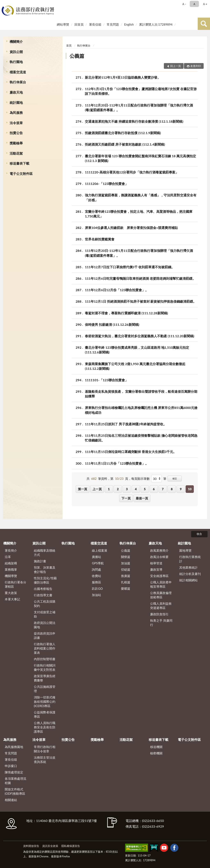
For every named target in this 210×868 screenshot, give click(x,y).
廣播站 (96, 557)
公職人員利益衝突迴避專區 (161, 606)
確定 (175, 478)
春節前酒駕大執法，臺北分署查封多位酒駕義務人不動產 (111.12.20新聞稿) (140, 336)
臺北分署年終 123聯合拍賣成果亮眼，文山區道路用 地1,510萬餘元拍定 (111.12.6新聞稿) (137, 350)
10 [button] (190, 489)
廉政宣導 (156, 569)
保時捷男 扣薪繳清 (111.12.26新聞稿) (112, 324)
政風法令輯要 (159, 557)
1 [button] (109, 489)
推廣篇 (126, 576)
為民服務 (16, 113)
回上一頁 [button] (176, 66)
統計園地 (16, 102)
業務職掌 (11, 569)
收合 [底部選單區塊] (199, 534)
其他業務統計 (188, 567)
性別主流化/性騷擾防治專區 (45, 580)
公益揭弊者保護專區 (45, 714)
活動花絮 (16, 153)
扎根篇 (126, 582)
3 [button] (127, 489)
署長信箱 (95, 24)
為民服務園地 (14, 747)
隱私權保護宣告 (71, 846)
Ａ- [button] (184, 4)
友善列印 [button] (196, 66)
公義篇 (77, 56)
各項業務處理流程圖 (15, 781)
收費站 (96, 576)
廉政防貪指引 (159, 614)
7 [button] (163, 489)
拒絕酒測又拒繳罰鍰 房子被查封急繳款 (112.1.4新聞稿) (125, 144)
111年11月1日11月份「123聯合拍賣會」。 (117, 463)
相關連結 (11, 800)
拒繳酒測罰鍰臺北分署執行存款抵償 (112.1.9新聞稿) (123, 133)
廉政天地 (16, 92)
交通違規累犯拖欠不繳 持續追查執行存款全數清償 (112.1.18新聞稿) (134, 121)
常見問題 (113, 24)
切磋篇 (126, 569)
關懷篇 (126, 557)
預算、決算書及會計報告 (45, 570)
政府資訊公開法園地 (45, 625)
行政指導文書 (43, 595)
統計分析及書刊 (190, 574)
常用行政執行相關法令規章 (45, 749)
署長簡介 (11, 550)
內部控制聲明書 (45, 659)
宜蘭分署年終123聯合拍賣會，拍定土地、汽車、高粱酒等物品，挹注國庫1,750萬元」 (139, 214)
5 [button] (145, 489)
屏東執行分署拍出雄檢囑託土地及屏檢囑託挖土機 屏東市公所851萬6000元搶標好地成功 (141, 410)
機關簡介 (16, 41)
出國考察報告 (43, 589)
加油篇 (126, 563)
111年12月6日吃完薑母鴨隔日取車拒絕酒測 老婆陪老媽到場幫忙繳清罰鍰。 (140, 278)
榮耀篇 (126, 588)
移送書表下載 (19, 163)
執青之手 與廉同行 (161, 623)
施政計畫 (40, 561)
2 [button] (118, 489)
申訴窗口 (11, 766)
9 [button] (181, 489)
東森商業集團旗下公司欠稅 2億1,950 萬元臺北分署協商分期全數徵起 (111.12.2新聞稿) (135, 366)
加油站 (96, 595)
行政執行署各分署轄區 (15, 584)
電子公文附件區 (21, 174)
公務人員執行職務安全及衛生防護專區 (45, 727)
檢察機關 (156, 753)
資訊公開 (16, 52)
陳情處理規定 (14, 772)
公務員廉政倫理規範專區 (161, 595)
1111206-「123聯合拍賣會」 (107, 184)
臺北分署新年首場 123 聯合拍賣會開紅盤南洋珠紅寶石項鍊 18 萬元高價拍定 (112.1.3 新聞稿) (140, 158)
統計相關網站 (188, 580)
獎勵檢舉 (16, 143)
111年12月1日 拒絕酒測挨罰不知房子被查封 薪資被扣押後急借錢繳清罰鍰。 (141, 301)
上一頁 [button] (97, 489)
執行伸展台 (18, 82)
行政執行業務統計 (190, 559)
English (129, 24)
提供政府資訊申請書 (45, 635)
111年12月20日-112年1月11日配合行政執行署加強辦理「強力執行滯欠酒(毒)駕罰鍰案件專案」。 (139, 107)
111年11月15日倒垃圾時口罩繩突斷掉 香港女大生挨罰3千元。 (131, 452)
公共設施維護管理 (45, 689)
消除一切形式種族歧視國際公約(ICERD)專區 (45, 702)
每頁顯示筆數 (140, 479)
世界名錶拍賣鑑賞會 (100, 239)
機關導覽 (11, 576)
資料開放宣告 (31, 846)
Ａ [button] (194, 4)
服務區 (96, 582)
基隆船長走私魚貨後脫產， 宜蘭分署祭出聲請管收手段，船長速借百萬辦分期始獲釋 (141, 394)
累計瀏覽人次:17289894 (156, 24)
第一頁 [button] (83, 489)
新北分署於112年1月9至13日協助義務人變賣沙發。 (123, 77)
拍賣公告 (16, 133)
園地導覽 (185, 550)
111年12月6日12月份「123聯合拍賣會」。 (117, 290)
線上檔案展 (100, 550)
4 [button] (136, 489)
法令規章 (16, 123)
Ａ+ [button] (205, 4)
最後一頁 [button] (142, 498)
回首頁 (79, 24)
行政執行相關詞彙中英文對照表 (45, 667)
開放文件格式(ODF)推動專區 (15, 791)
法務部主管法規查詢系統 (45, 760)
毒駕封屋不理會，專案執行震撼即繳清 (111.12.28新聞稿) (126, 313)
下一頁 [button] (126, 498)
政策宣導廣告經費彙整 (45, 678)
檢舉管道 (156, 563)
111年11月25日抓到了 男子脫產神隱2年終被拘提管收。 (126, 424)
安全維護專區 (159, 576)
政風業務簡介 (159, 550)
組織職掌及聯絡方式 (45, 553)
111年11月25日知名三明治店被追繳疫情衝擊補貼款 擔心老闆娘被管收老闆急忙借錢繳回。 (141, 438)
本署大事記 (12, 599)
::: (4, 4)
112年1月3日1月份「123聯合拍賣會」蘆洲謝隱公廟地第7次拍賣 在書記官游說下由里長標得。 (141, 91)
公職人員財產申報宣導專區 (161, 584)
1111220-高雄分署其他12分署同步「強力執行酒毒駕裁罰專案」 (132, 172)
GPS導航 (98, 563)
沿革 (8, 557)
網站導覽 (63, 24)
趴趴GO (97, 588)
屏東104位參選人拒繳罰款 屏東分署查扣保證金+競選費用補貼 (131, 228)
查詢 (204, 24)
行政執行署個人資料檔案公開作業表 (45, 648)
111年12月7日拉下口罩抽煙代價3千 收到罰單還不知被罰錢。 (130, 267)
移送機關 (156, 747)
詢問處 (96, 569)
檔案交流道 (18, 72)
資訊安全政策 (50, 846)
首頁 (69, 45)
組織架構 (11, 563)
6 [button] (154, 489)
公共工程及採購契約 (45, 604)
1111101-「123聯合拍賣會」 (107, 380)
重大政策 (11, 593)
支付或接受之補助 (45, 614)
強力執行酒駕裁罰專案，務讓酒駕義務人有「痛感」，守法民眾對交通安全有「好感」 (141, 197)
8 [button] (172, 489)
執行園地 (16, 62)
